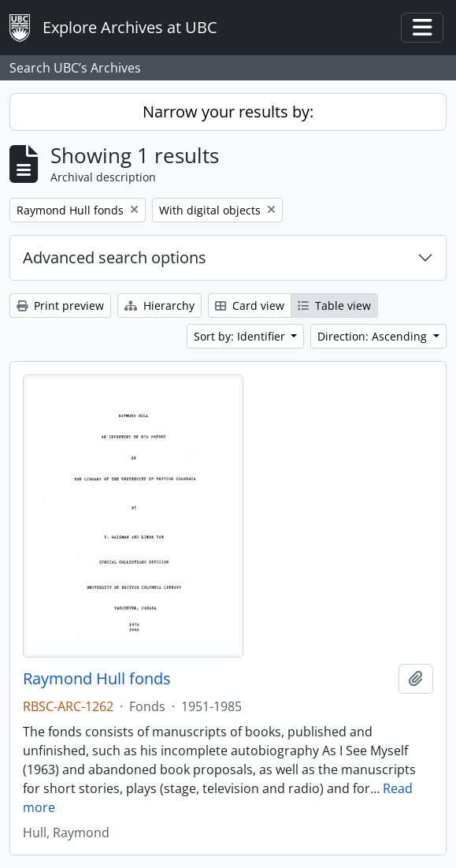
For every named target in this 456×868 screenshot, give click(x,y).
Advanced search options (115, 257)
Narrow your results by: (228, 112)
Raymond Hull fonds (97, 679)
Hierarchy (159, 305)
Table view (334, 305)
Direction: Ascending (374, 336)
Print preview (60, 305)
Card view (250, 305)
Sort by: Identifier (241, 336)
